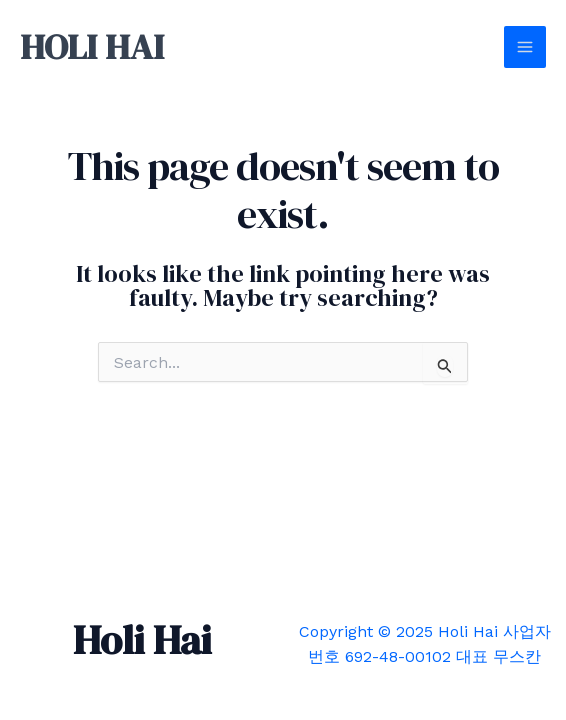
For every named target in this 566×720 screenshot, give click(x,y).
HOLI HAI (92, 47)
